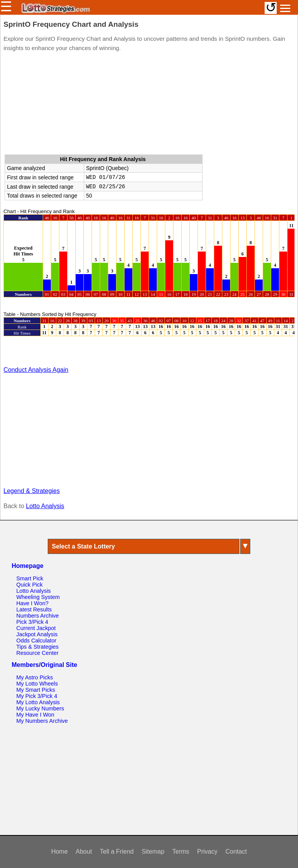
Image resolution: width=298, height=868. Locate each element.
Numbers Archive (38, 616)
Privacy (207, 852)
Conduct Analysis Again (36, 370)
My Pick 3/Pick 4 (37, 696)
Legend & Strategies (32, 491)
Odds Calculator (36, 641)
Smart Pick (30, 578)
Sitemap (153, 852)
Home (60, 852)
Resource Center (37, 653)
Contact (236, 852)
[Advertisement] (149, 105)
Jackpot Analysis (37, 634)
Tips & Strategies (37, 647)
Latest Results (34, 609)
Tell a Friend (117, 852)
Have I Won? (32, 603)
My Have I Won (35, 715)
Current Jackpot (36, 628)
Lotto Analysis (45, 506)
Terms (181, 852)
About (84, 852)
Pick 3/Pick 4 (32, 622)
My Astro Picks (35, 677)
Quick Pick (29, 585)
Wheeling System (38, 597)
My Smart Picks (36, 690)
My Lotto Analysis (38, 702)
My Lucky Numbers (40, 708)
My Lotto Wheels (37, 684)
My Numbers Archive (42, 721)
